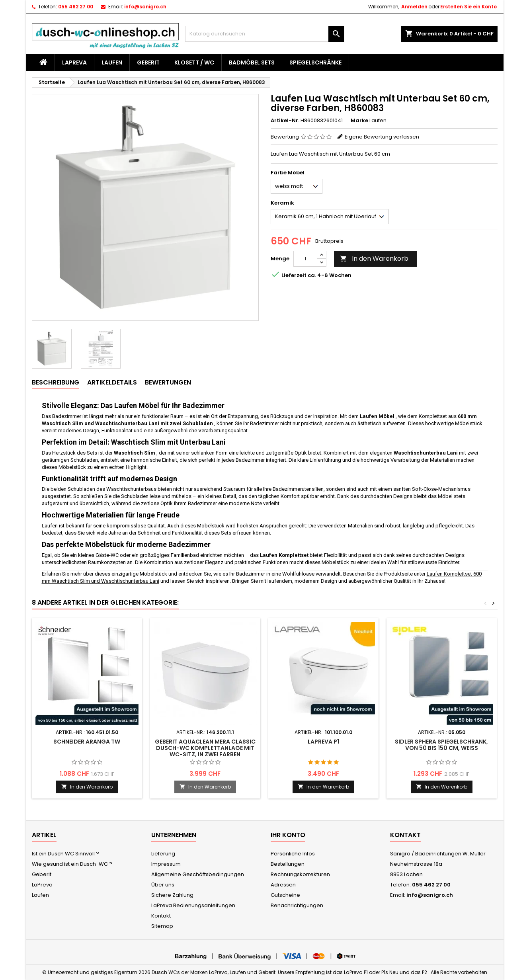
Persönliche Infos (293, 854)
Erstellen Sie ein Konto (468, 7)
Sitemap (162, 926)
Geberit (148, 62)
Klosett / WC (194, 62)
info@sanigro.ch (145, 7)
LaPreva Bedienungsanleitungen (193, 905)
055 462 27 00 (76, 7)
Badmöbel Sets (252, 62)
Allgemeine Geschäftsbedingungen (198, 874)
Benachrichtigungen (297, 905)
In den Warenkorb (374, 259)
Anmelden (414, 7)
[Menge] (305, 259)
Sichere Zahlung (172, 895)
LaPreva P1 (323, 742)
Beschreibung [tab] (56, 382)
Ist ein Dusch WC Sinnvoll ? (65, 854)
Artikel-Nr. (285, 121)
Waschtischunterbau (125, 581)
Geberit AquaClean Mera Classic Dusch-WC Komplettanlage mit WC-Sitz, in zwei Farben (205, 748)
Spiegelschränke (315, 62)
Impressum (166, 864)
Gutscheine (285, 895)
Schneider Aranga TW (87, 742)
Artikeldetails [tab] (112, 382)
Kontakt (161, 916)
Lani (154, 581)
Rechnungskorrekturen (300, 874)
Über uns (163, 885)
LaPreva (74, 62)
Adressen (283, 885)
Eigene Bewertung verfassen (382, 137)
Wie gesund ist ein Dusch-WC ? (72, 864)
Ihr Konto (288, 835)
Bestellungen (288, 864)
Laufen (112, 62)
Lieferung (163, 854)
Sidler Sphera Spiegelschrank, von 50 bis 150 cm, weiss (441, 745)
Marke (359, 121)
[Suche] (265, 34)
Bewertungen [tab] (168, 382)
